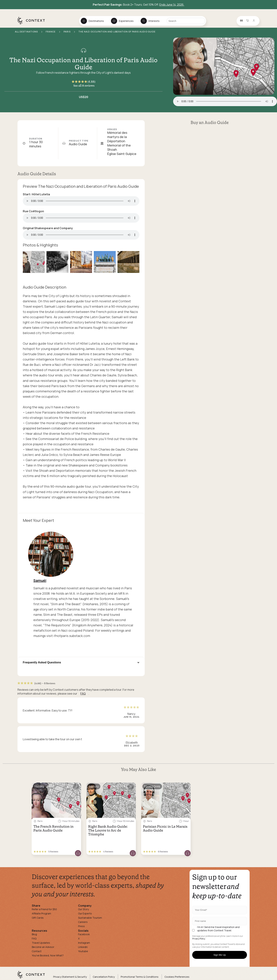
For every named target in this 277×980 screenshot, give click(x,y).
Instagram (84, 943)
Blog (34, 934)
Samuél (40, 580)
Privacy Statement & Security (70, 977)
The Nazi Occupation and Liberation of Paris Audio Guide (83, 64)
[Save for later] (76, 787)
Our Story (83, 909)
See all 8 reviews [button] (84, 86)
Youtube (83, 951)
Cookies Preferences (177, 977)
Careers (83, 922)
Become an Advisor (43, 947)
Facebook (84, 934)
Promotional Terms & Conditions (140, 977)
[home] (33, 24)
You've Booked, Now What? (48, 955)
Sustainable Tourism (90, 918)
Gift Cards (38, 918)
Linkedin (83, 947)
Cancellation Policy (104, 977)
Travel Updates (41, 943)
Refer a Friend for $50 (44, 909)
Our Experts (85, 913)
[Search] (186, 21)
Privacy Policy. (199, 939)
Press (81, 926)
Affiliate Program (41, 913)
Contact (37, 951)
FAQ (83, 694)
